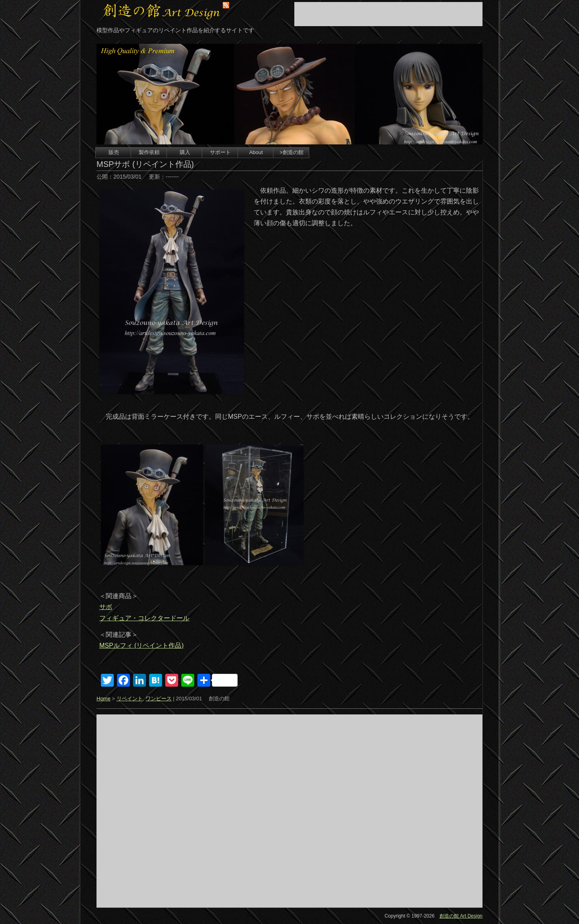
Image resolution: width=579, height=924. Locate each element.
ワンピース (159, 699)
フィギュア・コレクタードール (144, 618)
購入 (185, 152)
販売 (114, 152)
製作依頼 (149, 152)
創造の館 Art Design (461, 916)
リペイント (130, 699)
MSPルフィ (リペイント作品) (142, 645)
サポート (220, 152)
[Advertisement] (388, 14)
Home (104, 699)
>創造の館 (292, 152)
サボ (106, 607)
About (256, 152)
